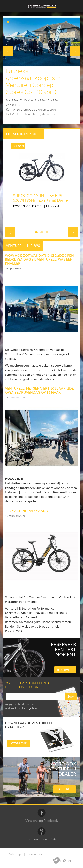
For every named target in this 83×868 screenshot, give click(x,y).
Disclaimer (35, 854)
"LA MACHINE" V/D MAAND (27, 511)
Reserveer (65, 670)
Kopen (17, 213)
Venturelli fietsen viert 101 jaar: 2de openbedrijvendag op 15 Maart (39, 390)
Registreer (64, 789)
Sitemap (15, 854)
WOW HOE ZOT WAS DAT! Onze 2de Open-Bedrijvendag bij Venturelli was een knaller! (40, 259)
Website (63, 860)
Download (18, 743)
